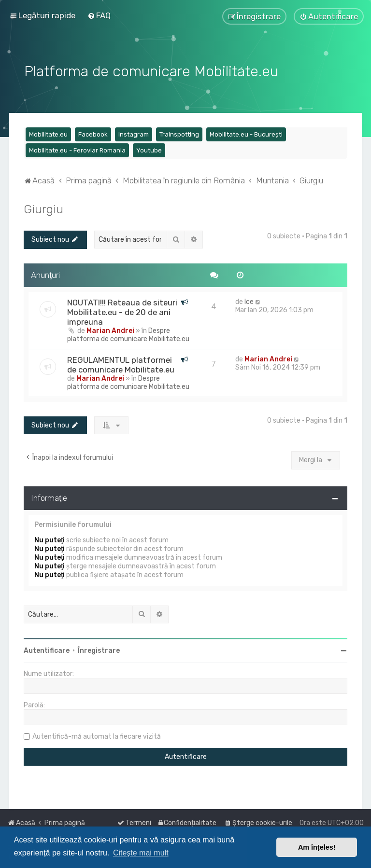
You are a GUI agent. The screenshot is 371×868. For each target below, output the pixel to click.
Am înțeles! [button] (317, 847)
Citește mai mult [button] (141, 853)
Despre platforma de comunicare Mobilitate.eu (128, 333)
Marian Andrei (110, 329)
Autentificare (47, 649)
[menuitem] (99, 15)
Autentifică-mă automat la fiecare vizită (97, 735)
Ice (249, 300)
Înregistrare (99, 649)
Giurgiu (43, 208)
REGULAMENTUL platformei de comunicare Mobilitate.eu (121, 363)
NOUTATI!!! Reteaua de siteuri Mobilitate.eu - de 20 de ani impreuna (122, 311)
